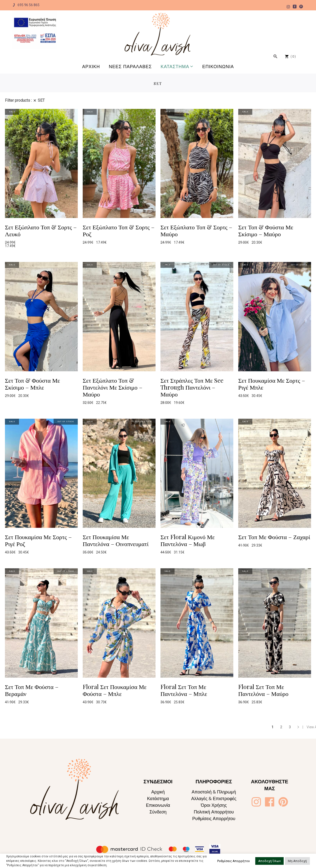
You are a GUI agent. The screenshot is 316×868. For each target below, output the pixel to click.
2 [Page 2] (281, 727)
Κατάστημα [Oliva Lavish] (158, 799)
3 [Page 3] (290, 727)
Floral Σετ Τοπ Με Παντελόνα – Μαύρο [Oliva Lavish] (263, 690)
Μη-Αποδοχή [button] (297, 861)
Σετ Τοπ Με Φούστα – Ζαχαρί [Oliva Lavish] (274, 537)
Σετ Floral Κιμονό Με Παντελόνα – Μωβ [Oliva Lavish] (188, 540)
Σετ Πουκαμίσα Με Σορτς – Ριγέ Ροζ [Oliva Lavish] (38, 540)
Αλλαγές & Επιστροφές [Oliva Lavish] (214, 799)
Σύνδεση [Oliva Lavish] (158, 812)
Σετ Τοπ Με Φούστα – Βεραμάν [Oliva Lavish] (32, 690)
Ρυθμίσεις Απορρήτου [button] (234, 861)
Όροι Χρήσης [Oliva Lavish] (214, 805)
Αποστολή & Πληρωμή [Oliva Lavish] (214, 792)
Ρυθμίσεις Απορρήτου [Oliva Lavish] (214, 819)
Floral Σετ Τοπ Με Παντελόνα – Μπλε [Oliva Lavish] (184, 690)
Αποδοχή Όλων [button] (269, 861)
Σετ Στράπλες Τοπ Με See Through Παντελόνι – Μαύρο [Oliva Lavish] (192, 387)
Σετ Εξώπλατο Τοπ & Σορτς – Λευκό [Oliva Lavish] (41, 230)
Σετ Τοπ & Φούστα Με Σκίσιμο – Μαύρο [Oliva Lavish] (266, 230)
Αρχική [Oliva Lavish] (158, 792)
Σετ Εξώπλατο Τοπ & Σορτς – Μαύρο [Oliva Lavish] (196, 230)
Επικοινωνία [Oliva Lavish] (158, 805)
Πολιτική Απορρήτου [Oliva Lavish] (214, 812)
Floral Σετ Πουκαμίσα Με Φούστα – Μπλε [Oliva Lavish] (115, 690)
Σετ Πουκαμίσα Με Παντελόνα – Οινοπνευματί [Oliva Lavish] (116, 540)
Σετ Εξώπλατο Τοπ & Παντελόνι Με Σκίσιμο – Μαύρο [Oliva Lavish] (113, 387)
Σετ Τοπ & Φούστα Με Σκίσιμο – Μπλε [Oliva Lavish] (32, 384)
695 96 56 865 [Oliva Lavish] (26, 5)
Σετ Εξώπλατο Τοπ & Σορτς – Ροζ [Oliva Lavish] (119, 230)
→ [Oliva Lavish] (298, 727)
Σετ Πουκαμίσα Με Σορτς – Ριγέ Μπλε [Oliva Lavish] (272, 384)
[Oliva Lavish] (35, 30)
